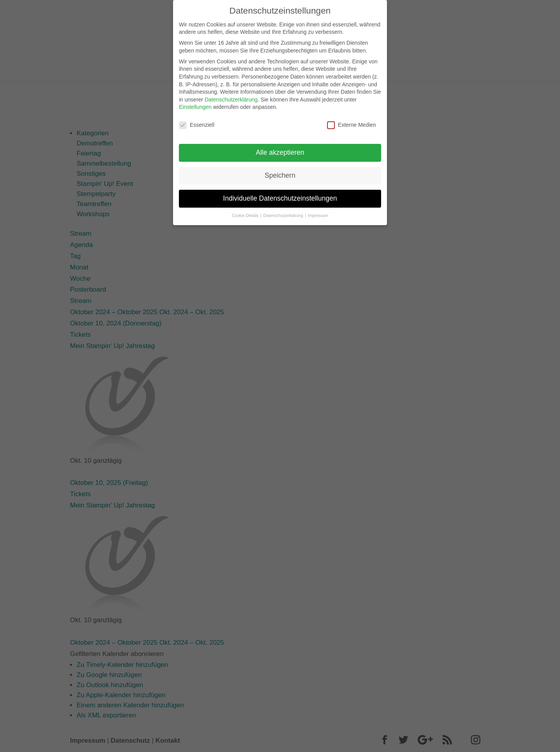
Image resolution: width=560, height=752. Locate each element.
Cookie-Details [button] (246, 211)
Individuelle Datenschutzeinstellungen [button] (280, 194)
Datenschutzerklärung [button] (284, 211)
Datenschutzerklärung (231, 95)
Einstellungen (195, 103)
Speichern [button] (280, 171)
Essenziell (197, 121)
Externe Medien (352, 121)
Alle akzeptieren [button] (280, 148)
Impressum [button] (318, 211)
